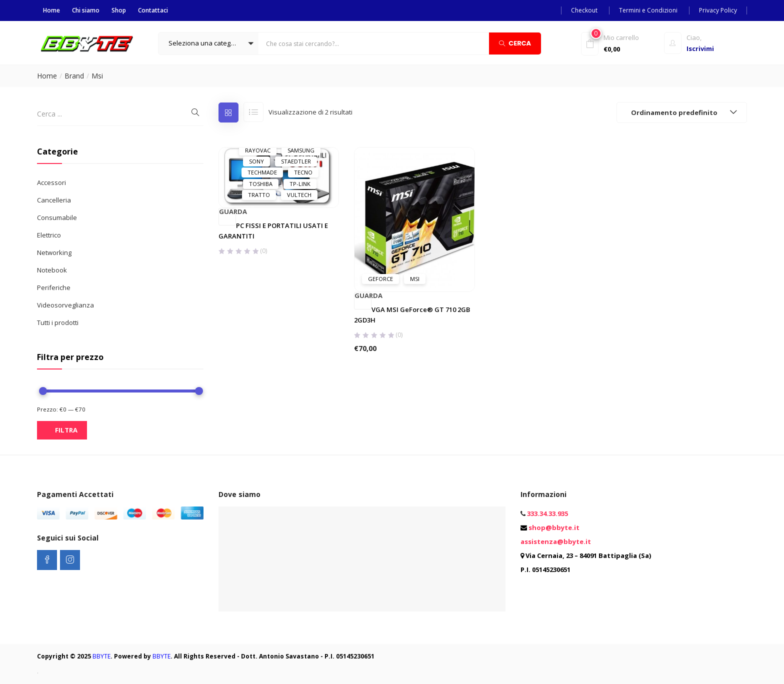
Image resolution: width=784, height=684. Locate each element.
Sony (256, 161)
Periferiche (54, 287)
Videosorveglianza (65, 305)
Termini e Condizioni (648, 10)
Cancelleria (54, 200)
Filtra (66, 430)
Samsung (301, 150)
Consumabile (57, 217)
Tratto (259, 195)
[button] (208, 43)
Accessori (51, 182)
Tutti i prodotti (58, 322)
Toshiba (261, 184)
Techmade (262, 172)
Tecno (303, 172)
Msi (415, 279)
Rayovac (258, 150)
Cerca (515, 43)
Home (51, 10)
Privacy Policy (718, 10)
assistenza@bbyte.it (556, 541)
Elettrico (49, 235)
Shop (119, 10)
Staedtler (296, 161)
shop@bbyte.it (554, 527)
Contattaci (153, 10)
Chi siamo (86, 10)
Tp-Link (300, 184)
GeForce (380, 279)
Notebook (52, 270)
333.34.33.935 (547, 513)
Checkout (584, 10)
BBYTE (101, 656)
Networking (54, 252)
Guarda (227, 212)
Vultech (299, 195)
